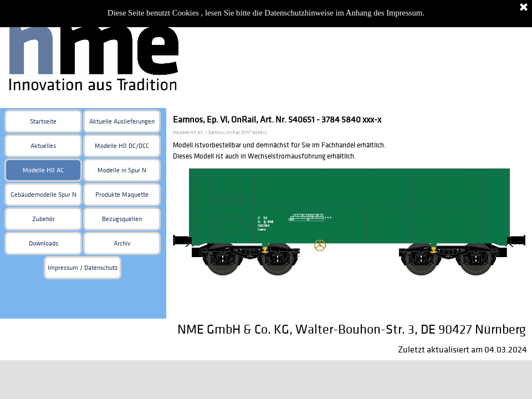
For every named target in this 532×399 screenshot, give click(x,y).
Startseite (43, 122)
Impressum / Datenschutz (83, 268)
